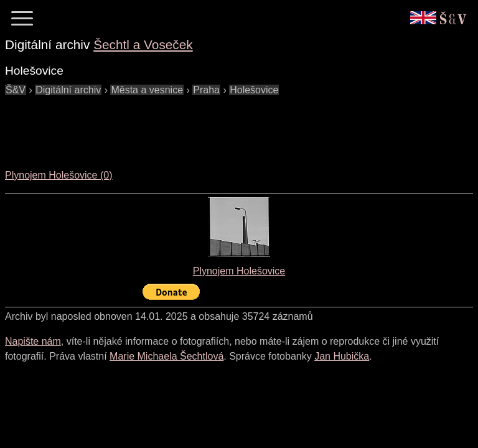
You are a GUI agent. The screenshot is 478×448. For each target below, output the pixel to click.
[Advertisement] (232, 126)
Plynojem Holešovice (239, 271)
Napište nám (33, 341)
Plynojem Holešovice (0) (59, 175)
